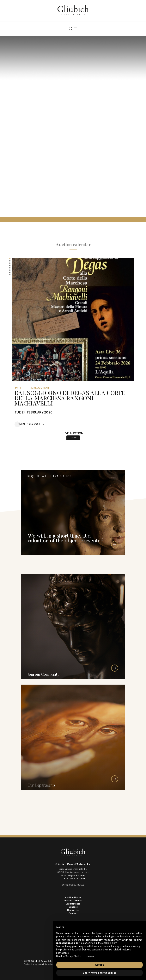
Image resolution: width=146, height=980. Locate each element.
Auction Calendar (73, 901)
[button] (10, 260)
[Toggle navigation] (75, 29)
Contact (73, 907)
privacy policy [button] (64, 937)
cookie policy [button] (109, 943)
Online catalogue (29, 424)
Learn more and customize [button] (100, 973)
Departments (73, 904)
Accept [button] (100, 965)
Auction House (73, 897)
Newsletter (73, 910)
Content (73, 913)
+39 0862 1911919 (74, 879)
